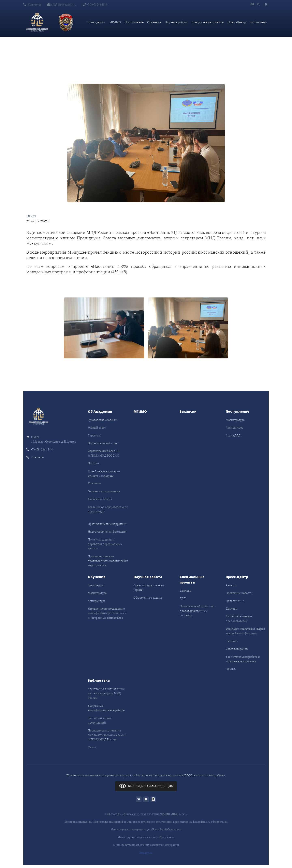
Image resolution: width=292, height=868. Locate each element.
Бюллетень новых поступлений (100, 720)
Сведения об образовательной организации (108, 509)
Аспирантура (235, 427)
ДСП (183, 598)
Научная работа (176, 22)
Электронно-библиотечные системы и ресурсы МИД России (106, 693)
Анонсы (231, 585)
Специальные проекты (208, 22)
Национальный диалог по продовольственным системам (197, 611)
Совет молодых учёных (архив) (149, 587)
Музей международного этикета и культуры (104, 473)
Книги (92, 747)
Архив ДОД (233, 435)
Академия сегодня (100, 499)
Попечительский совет (103, 443)
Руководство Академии (103, 420)
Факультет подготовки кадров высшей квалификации (245, 631)
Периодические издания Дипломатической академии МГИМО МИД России (107, 735)
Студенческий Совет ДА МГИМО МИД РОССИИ (104, 453)
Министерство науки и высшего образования (146, 837)
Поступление (134, 22)
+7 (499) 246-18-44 (96, 4)
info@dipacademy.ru (62, 4)
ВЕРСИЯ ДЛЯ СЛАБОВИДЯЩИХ (146, 786)
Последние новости (239, 593)
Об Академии (96, 22)
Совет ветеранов (237, 649)
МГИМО (115, 22)
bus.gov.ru (146, 853)
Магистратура (235, 420)
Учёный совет (97, 427)
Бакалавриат (96, 585)
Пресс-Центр (237, 22)
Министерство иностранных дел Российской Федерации (146, 829)
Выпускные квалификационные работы (106, 708)
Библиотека (258, 22)
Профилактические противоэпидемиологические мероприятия (108, 561)
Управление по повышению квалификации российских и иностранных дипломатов (107, 613)
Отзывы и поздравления (104, 491)
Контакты (32, 4)
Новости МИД (235, 601)
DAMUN (231, 669)
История (94, 463)
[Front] (39, 416)
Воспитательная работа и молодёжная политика (243, 659)
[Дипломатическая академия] (37, 22)
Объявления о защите (148, 598)
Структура (95, 435)
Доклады (186, 591)
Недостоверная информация (107, 532)
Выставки (232, 641)
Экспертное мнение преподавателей (239, 618)
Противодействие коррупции (108, 524)
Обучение (154, 22)
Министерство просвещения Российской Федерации (146, 845)
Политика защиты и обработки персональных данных (105, 544)
